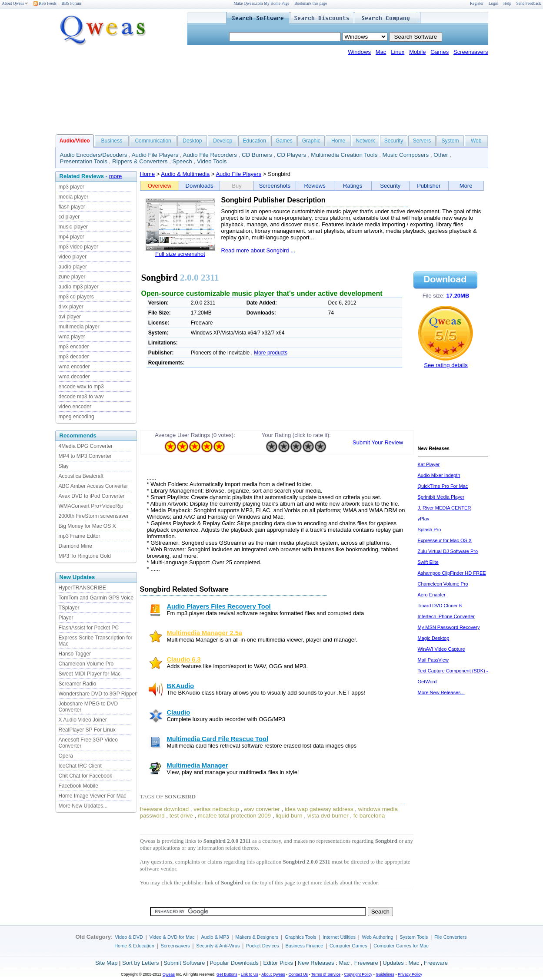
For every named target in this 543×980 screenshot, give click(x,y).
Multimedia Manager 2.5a (205, 633)
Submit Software (184, 963)
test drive (181, 816)
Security (394, 141)
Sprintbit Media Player (441, 497)
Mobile (417, 52)
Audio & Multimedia (185, 174)
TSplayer (69, 608)
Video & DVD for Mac (172, 937)
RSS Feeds (45, 3)
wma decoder (74, 377)
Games (440, 52)
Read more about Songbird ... (258, 250)
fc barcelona (369, 816)
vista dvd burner (328, 816)
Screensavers (471, 52)
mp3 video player (78, 247)
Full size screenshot (180, 254)
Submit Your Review (378, 442)
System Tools (414, 937)
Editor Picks (278, 963)
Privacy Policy (410, 974)
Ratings (353, 186)
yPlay (424, 519)
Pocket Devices (263, 946)
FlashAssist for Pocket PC (89, 628)
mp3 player (72, 187)
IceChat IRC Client (80, 766)
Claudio (179, 712)
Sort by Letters (141, 963)
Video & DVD (129, 937)
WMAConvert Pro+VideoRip (91, 506)
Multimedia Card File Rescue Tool (218, 739)
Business (112, 141)
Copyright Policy (358, 974)
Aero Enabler (432, 595)
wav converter (262, 809)
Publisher (429, 186)
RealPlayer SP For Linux (87, 730)
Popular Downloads (234, 963)
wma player (72, 337)
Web (476, 141)
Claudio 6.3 (184, 659)
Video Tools (212, 161)
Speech (182, 161)
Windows (359, 52)
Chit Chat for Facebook (85, 776)
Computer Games (348, 946)
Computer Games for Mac (401, 946)
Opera (66, 756)
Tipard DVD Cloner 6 (440, 606)
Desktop (192, 141)
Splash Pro (430, 530)
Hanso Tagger (75, 654)
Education (255, 141)
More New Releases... (441, 692)
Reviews (315, 186)
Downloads (200, 186)
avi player (70, 317)
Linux (398, 52)
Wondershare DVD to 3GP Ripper (98, 694)
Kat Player (429, 464)
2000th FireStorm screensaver (94, 516)
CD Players (291, 155)
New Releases (316, 963)
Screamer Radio (78, 684)
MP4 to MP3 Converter (85, 456)
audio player (73, 267)
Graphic (311, 141)
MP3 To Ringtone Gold (85, 556)
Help (507, 3)
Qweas (169, 974)
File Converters (451, 937)
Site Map (106, 963)
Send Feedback (529, 3)
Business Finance (304, 946)
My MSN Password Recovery (449, 627)
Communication (153, 141)
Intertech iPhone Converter (446, 616)
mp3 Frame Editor (80, 536)
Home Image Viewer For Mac (93, 796)
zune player (72, 277)
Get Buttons (227, 974)
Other (441, 155)
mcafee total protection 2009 (234, 816)
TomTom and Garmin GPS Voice (96, 598)
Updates (393, 963)
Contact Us (298, 974)
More (466, 186)
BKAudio (181, 686)
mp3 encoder (74, 347)
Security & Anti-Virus (218, 946)
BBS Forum (72, 3)
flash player (72, 207)
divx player (71, 307)
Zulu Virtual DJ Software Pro (448, 551)
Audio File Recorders (210, 155)
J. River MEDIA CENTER (445, 508)
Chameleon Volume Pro (86, 664)
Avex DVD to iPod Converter (92, 496)
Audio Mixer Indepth (439, 475)
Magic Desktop (434, 638)
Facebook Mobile (78, 786)
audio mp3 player (79, 287)
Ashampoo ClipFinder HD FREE (452, 573)
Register (477, 3)
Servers (422, 141)
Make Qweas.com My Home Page (261, 3)
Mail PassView (433, 660)
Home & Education (134, 946)
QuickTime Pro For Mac (443, 486)
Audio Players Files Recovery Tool (219, 606)
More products (271, 353)
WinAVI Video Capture (441, 649)
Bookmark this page (311, 3)
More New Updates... (83, 806)
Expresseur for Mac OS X (445, 540)
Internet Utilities (339, 937)
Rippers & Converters (140, 161)
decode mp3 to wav (81, 397)
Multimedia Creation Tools (344, 155)
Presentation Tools (84, 161)
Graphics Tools (301, 937)
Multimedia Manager (198, 765)
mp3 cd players (76, 297)
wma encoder (74, 367)
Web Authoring (378, 937)
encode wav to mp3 (81, 387)
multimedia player (79, 327)
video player (73, 257)
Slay (64, 466)
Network (365, 141)
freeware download (165, 809)
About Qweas (15, 3)
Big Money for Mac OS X (87, 526)
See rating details (446, 365)
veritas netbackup (216, 809)
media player (74, 197)
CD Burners (257, 155)
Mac (381, 52)
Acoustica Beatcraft (81, 476)
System (450, 141)
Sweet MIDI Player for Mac (90, 674)
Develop (223, 141)
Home (338, 141)
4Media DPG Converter (86, 446)
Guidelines (385, 974)
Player (66, 618)
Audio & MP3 (215, 937)
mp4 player (72, 237)
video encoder (75, 407)
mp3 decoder (74, 357)
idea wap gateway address (319, 809)
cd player (69, 217)
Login (493, 3)
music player (73, 227)
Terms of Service (326, 974)
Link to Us (250, 974)
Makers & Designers (257, 937)
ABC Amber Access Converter (93, 486)
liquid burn (289, 816)
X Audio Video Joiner (83, 720)
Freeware (366, 963)
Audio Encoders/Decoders (94, 155)
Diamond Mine (75, 546)
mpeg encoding (77, 417)
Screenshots (275, 186)
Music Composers (406, 155)
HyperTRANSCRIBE (82, 588)
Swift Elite (428, 562)
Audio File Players (155, 155)
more (116, 176)
